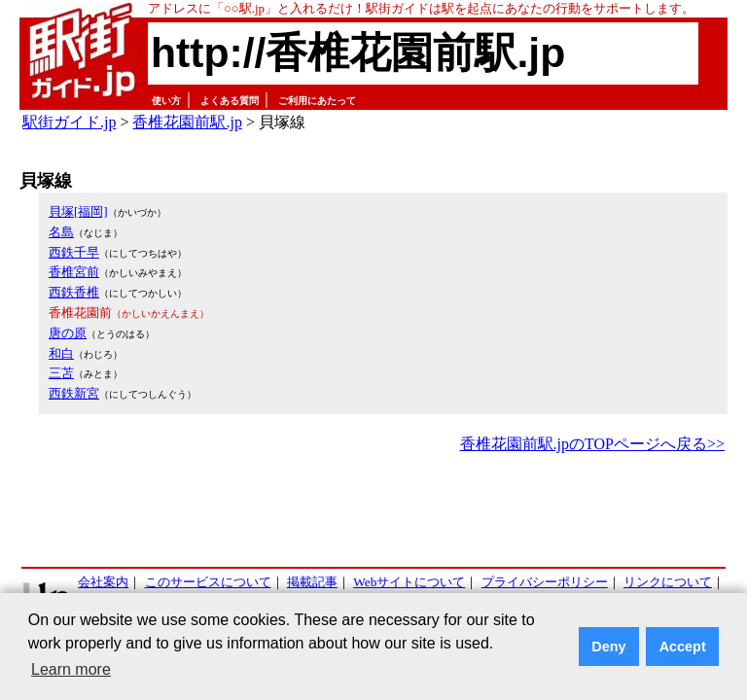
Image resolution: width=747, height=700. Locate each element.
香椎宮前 (74, 272)
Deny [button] (608, 647)
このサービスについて (208, 582)
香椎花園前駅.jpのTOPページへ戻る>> (592, 444)
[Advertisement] (373, 511)
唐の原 (68, 333)
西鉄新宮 (74, 393)
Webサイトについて (409, 582)
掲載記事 (312, 582)
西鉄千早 (74, 252)
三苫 (61, 373)
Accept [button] (683, 647)
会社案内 (103, 582)
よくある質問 (230, 101)
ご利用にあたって (317, 101)
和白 (61, 353)
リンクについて (668, 582)
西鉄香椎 (74, 292)
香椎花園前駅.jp (187, 122)
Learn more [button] (71, 669)
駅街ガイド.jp (69, 122)
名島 (61, 232)
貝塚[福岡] (78, 211)
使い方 (166, 101)
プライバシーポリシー (545, 582)
